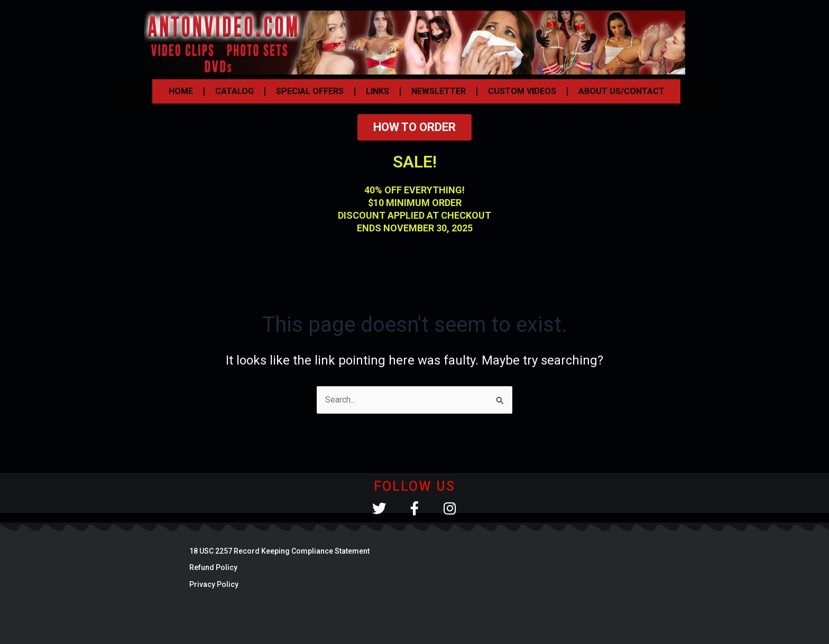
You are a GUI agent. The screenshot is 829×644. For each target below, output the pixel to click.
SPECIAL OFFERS (310, 91)
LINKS (377, 91)
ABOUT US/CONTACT (621, 91)
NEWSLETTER (439, 91)
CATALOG (234, 91)
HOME (181, 91)
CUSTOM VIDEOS (522, 91)
